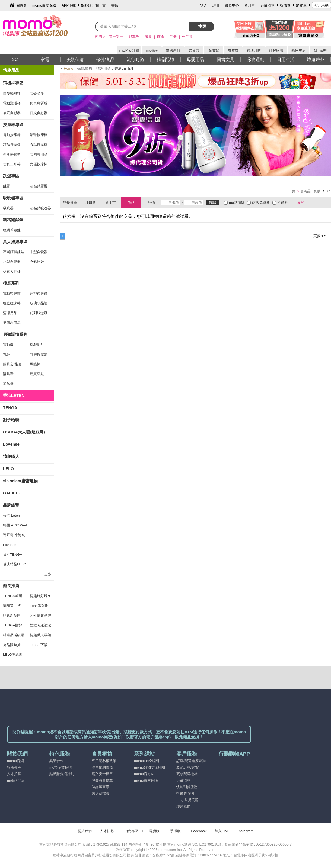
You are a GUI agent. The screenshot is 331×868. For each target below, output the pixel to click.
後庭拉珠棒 (12, 303)
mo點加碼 (237, 203)
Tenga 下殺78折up (39, 646)
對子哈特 (11, 420)
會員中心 (232, 5)
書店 (115, 5)
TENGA (10, 408)
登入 (203, 5)
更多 (48, 574)
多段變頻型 (12, 154)
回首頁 (22, 5)
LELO (8, 469)
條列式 (325, 203)
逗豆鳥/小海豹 (14, 535)
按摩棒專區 (13, 125)
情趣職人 (11, 456)
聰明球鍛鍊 (12, 230)
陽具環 (8, 374)
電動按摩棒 (12, 135)
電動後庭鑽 (12, 293)
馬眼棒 (35, 364)
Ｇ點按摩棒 (39, 145)
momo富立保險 (44, 5)
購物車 (301, 5)
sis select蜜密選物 (20, 481)
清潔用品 (10, 313)
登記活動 (322, 5)
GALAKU (12, 493)
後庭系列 (11, 283)
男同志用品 (12, 323)
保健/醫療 (85, 68)
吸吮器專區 (13, 198)
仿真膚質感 (39, 103)
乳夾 (7, 354)
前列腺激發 (39, 313)
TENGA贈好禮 (13, 627)
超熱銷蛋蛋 (39, 186)
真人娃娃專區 (15, 242)
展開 (301, 203)
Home (69, 68)
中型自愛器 (39, 252)
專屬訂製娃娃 (14, 252)
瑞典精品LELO (15, 564)
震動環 (8, 345)
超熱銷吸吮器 (40, 208)
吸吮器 (8, 208)
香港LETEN (14, 395)
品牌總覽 (11, 505)
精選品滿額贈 (14, 635)
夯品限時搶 (12, 645)
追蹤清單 (268, 5)
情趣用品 (103, 68)
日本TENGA (13, 554)
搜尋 (202, 26)
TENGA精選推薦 (13, 597)
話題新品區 (12, 615)
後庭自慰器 (12, 113)
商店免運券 (261, 203)
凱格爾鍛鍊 (13, 220)
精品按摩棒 (12, 145)
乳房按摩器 (39, 354)
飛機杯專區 (13, 83)
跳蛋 (7, 186)
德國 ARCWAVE (16, 525)
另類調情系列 (15, 334)
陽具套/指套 (12, 364)
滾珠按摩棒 (39, 135)
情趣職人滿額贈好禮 (40, 636)
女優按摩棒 (39, 164)
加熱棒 (8, 384)
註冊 (216, 5)
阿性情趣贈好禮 (40, 617)
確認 (212, 203)
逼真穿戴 (37, 374)
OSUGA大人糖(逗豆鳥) (24, 432)
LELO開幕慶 (13, 655)
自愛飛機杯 (12, 93)
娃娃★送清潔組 (40, 627)
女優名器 (37, 93)
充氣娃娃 (37, 262)
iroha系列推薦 (39, 607)
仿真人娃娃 (12, 271)
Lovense (11, 444)
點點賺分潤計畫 (93, 5)
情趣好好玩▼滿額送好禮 (40, 597)
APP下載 (69, 5)
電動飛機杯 (12, 103)
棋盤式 (317, 203)
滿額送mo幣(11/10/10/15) (13, 607)
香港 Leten (11, 515)
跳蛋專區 (11, 176)
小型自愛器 (12, 262)
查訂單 (250, 5)
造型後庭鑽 (39, 293)
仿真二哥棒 (12, 164)
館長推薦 (11, 586)
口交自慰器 (39, 113)
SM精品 (36, 345)
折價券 (285, 5)
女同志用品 (39, 154)
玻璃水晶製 (39, 303)
